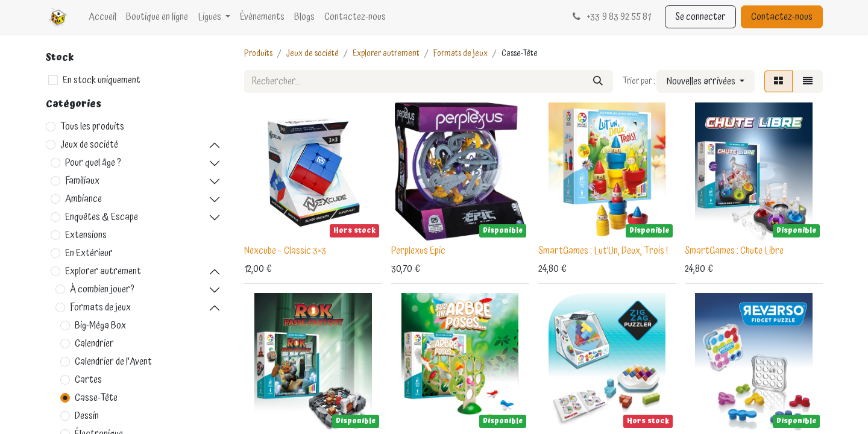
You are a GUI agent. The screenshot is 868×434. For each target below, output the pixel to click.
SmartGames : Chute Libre (734, 251)
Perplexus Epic (418, 251)
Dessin (87, 416)
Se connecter (700, 17)
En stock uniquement (102, 80)
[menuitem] (102, 17)
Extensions (86, 235)
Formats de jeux (100, 307)
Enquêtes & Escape (102, 217)
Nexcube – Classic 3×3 (285, 251)
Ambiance (83, 199)
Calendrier (94, 344)
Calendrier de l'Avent (113, 362)
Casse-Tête (96, 398)
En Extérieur (89, 253)
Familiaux (82, 181)
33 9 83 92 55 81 (610, 17)
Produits (258, 54)
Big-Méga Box (100, 325)
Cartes (88, 380)
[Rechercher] (598, 81)
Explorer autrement (103, 271)
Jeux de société (89, 145)
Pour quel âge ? (93, 163)
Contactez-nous (782, 17)
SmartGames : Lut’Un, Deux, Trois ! (603, 251)
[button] (706, 81)
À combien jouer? (102, 289)
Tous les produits (92, 127)
